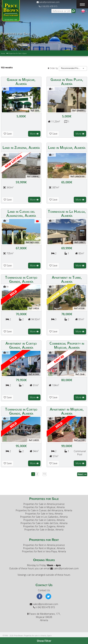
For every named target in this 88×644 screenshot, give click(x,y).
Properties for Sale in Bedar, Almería (44, 530)
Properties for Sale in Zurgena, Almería (44, 526)
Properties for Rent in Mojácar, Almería (44, 548)
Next (82, 474)
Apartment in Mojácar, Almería (67, 411)
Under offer (59, 293)
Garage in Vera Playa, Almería (67, 81)
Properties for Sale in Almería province (44, 504)
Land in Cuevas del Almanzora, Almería (21, 213)
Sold (13, 293)
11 (45, 474)
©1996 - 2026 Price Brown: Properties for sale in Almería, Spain (27, 636)
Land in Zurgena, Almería (21, 147)
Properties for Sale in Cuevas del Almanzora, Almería (44, 510)
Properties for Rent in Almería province (44, 545)
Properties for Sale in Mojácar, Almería (44, 507)
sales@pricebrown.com (48, 2)
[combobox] (73, 68)
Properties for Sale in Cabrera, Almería (44, 520)
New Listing (13, 161)
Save (8, 134)
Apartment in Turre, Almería (67, 279)
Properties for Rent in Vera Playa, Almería (44, 551)
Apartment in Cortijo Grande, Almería (21, 345)
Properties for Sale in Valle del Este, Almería (44, 523)
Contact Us (44, 590)
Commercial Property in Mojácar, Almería (67, 345)
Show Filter (44, 641)
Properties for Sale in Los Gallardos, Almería (44, 517)
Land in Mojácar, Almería (67, 147)
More (34, 134)
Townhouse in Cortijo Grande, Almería (21, 279)
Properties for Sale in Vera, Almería (44, 514)
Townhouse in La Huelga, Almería (67, 213)
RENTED (59, 359)
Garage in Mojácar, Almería (21, 81)
